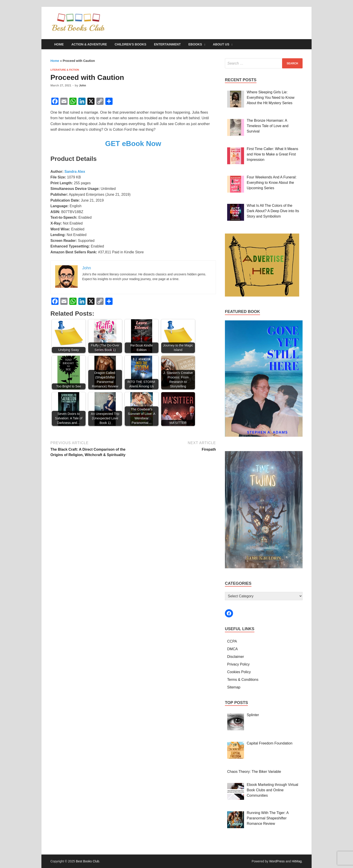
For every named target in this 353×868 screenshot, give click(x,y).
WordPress (277, 861)
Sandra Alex (75, 172)
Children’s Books (130, 44)
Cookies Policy (239, 672)
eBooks (195, 44)
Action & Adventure (89, 44)
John (83, 85)
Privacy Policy (238, 664)
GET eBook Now (133, 144)
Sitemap (234, 687)
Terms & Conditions (243, 680)
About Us (221, 44)
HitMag (297, 861)
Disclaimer (236, 657)
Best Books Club (88, 861)
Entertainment (167, 44)
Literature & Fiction (65, 70)
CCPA (232, 641)
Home (59, 44)
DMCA (232, 649)
